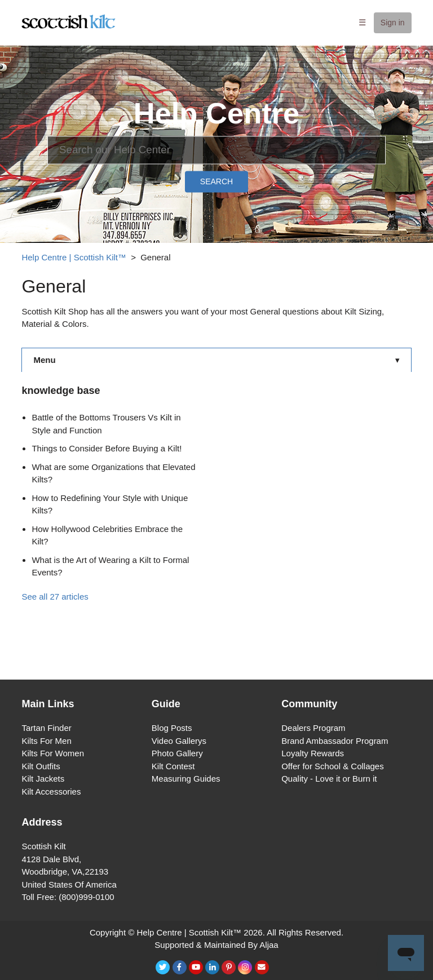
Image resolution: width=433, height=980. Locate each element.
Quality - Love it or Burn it (329, 779)
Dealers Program (313, 728)
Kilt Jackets (43, 779)
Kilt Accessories (51, 791)
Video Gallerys (179, 741)
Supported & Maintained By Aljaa (216, 945)
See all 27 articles (55, 597)
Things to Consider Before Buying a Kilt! (107, 448)
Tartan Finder (46, 728)
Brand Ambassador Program (335, 741)
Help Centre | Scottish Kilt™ (74, 257)
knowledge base (61, 391)
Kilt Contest (173, 766)
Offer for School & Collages (332, 766)
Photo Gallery (177, 753)
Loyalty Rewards (313, 753)
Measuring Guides (186, 779)
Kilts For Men (46, 741)
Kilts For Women (53, 753)
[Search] (216, 150)
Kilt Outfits (41, 766)
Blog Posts (172, 728)
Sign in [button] (393, 23)
